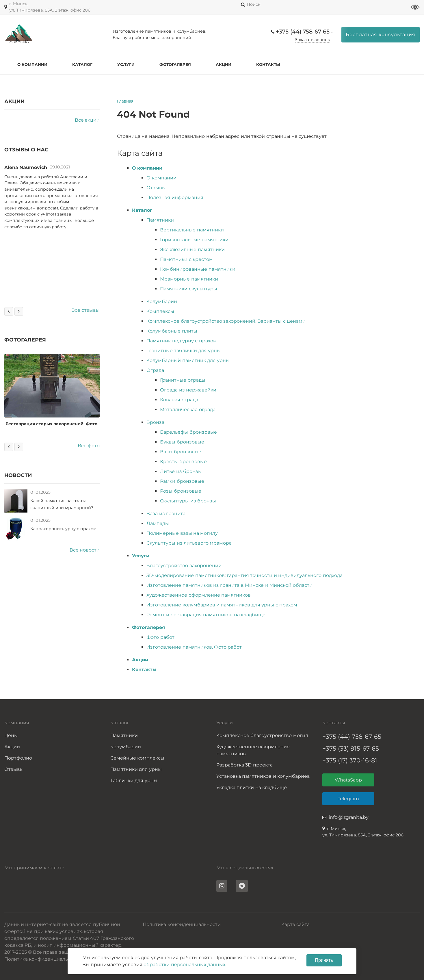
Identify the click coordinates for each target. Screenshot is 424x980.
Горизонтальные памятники (194, 240)
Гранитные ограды (183, 380)
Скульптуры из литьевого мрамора (189, 543)
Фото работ (160, 637)
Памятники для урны (136, 769)
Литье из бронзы (181, 471)
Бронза (155, 422)
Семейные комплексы (137, 758)
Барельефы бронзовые (188, 432)
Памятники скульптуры (188, 289)
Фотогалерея (175, 64)
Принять (324, 960)
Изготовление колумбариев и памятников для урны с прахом (222, 605)
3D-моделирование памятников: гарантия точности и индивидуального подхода (244, 575)
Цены (11, 735)
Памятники (160, 220)
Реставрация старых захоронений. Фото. (54, 424)
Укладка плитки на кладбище (252, 787)
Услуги (126, 64)
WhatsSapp (348, 780)
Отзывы (156, 188)
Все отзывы (85, 310)
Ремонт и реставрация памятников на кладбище (206, 615)
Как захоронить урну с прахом (63, 529)
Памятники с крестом (186, 259)
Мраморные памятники (189, 279)
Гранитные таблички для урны (184, 351)
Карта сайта (295, 924)
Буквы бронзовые (182, 442)
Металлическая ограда (188, 410)
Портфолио (18, 758)
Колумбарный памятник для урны (188, 360)
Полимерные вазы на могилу (182, 533)
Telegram (348, 799)
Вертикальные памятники (192, 230)
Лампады (158, 523)
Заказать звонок (312, 40)
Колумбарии (162, 301)
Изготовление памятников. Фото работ (194, 647)
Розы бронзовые (181, 491)
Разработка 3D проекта (244, 765)
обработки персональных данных (184, 965)
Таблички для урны (134, 781)
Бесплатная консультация (381, 35)
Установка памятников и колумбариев (263, 776)
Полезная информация (175, 197)
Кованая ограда (179, 400)
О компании (32, 64)
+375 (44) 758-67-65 (303, 31)
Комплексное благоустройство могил (262, 735)
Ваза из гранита (166, 514)
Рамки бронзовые (182, 481)
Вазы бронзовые (181, 452)
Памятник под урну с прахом (182, 341)
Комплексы (160, 311)
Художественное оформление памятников (199, 595)
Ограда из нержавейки (188, 390)
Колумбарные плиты (172, 331)
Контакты (268, 64)
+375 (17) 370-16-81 (350, 760)
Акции (224, 64)
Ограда (155, 370)
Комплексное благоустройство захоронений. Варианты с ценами (226, 321)
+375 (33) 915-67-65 (351, 748)
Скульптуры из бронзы (188, 501)
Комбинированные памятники (198, 269)
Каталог (82, 64)
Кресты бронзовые (183, 462)
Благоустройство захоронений (184, 566)
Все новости (85, 550)
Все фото (89, 446)
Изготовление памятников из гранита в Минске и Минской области (229, 585)
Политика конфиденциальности (182, 924)
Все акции (87, 120)
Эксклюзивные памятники (192, 249)
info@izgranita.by (349, 817)
